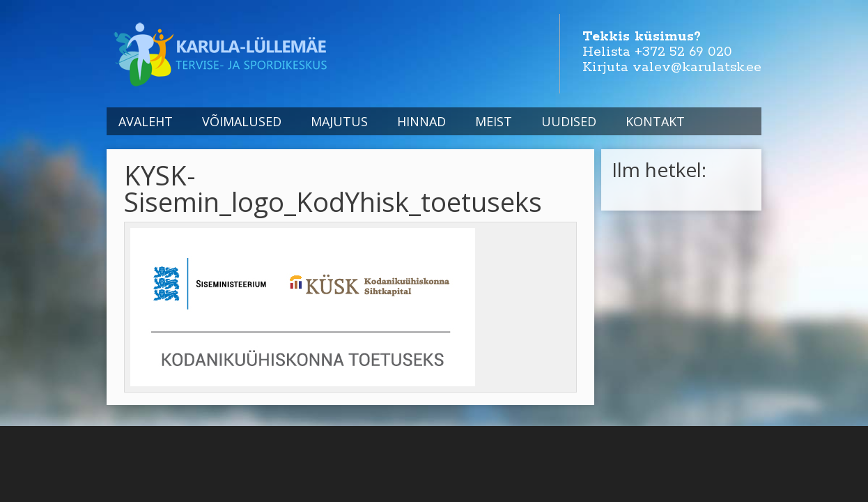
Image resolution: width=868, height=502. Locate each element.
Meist (494, 121)
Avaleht (146, 121)
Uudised (569, 121)
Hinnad (421, 121)
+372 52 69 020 (683, 52)
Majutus (339, 121)
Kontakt (655, 121)
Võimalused (242, 121)
